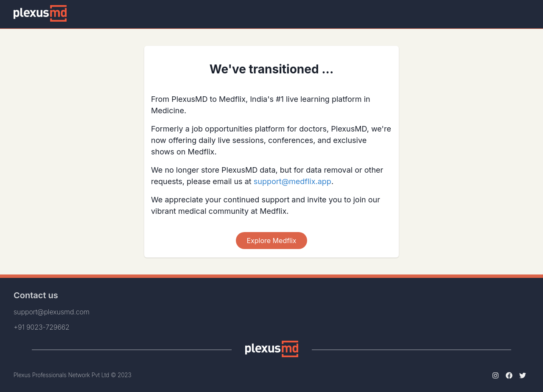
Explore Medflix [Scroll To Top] (271, 241)
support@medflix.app (292, 181)
